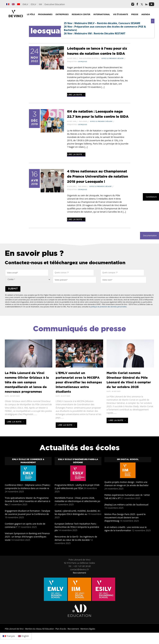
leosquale (83, 62)
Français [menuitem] (11, 636)
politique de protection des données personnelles (109, 307)
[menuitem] (8, 4)
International (102, 14)
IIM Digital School (128, 459)
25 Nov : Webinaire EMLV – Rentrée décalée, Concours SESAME (102, 23)
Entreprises (62, 14)
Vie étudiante (121, 14)
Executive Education (55, 4)
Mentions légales (88, 629)
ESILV (34, 4)
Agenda (146, 14)
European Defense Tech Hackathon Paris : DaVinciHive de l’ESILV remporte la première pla (77, 527)
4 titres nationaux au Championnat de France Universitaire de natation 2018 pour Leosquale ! (98, 177)
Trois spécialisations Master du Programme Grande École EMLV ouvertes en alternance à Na (28, 501)
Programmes (45, 14)
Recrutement (80, 573)
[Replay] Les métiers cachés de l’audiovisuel (126, 505)
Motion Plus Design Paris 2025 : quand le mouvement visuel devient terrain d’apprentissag (125, 517)
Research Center (81, 14)
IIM (40, 4)
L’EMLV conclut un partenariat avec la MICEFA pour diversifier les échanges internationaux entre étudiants (79, 382)
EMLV (25, 4)
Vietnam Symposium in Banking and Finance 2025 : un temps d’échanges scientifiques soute (27, 537)
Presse (135, 14)
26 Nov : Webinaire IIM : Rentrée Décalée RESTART (95, 33)
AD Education (48, 629)
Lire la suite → (76, 95)
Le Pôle (31, 14)
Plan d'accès (61, 629)
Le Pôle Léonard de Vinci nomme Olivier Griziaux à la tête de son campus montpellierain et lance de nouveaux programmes (27, 382)
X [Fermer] (153, 21)
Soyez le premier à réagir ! (113, 58)
